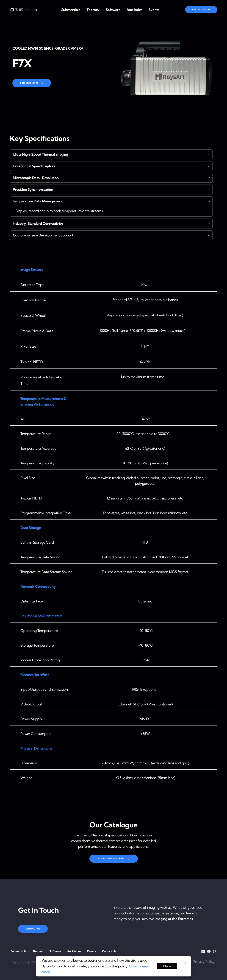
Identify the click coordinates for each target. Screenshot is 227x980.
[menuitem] (71, 10)
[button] (111, 154)
